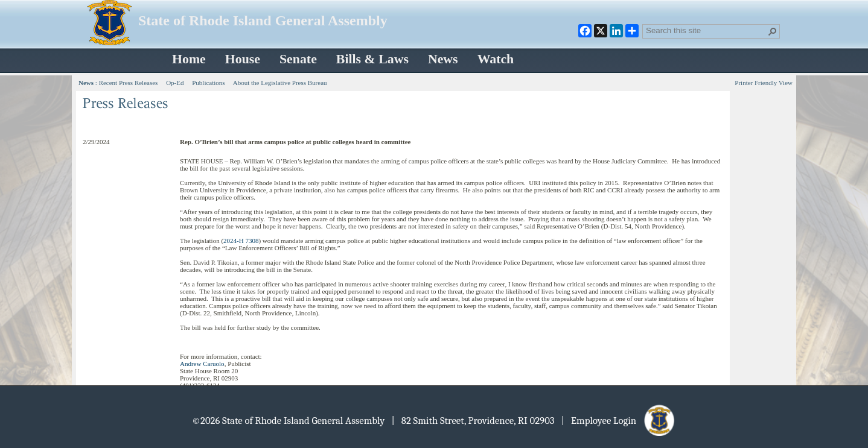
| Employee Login (619, 421)
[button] (773, 31)
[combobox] (706, 30)
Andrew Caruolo (202, 364)
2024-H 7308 (241, 241)
